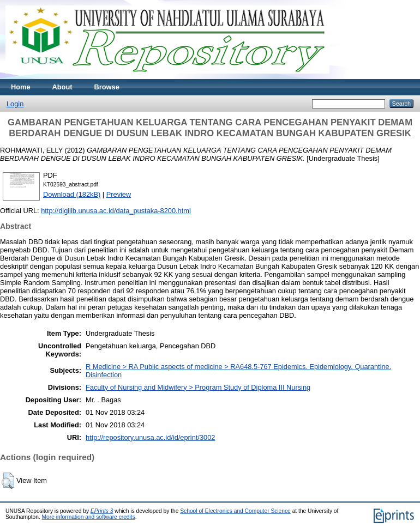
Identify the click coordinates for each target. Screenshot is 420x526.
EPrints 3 (102, 511)
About (62, 87)
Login (15, 104)
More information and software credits (89, 517)
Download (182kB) (72, 194)
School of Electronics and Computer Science (235, 511)
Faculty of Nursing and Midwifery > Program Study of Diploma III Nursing (198, 387)
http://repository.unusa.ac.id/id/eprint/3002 (150, 437)
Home (21, 87)
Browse (107, 87)
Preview (119, 194)
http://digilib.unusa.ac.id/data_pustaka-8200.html (116, 211)
